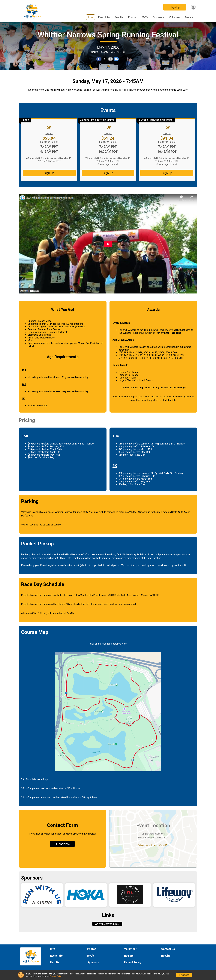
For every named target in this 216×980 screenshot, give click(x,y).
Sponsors (158, 17)
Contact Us (168, 949)
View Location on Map (153, 854)
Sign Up (174, 7)
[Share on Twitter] (105, 64)
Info (91, 17)
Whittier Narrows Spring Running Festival (108, 39)
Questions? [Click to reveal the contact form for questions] (62, 853)
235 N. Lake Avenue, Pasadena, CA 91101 (105, 563)
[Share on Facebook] (99, 64)
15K (167, 136)
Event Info (104, 17)
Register (129, 956)
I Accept (184, 975)
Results (119, 17)
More (188, 17)
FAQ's (145, 17)
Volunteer (175, 17)
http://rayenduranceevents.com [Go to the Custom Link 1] (109, 933)
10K (108, 136)
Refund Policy (133, 963)
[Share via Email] (110, 64)
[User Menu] (193, 7)
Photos (132, 17)
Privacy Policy (56, 976)
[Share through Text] (116, 64)
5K (49, 136)
